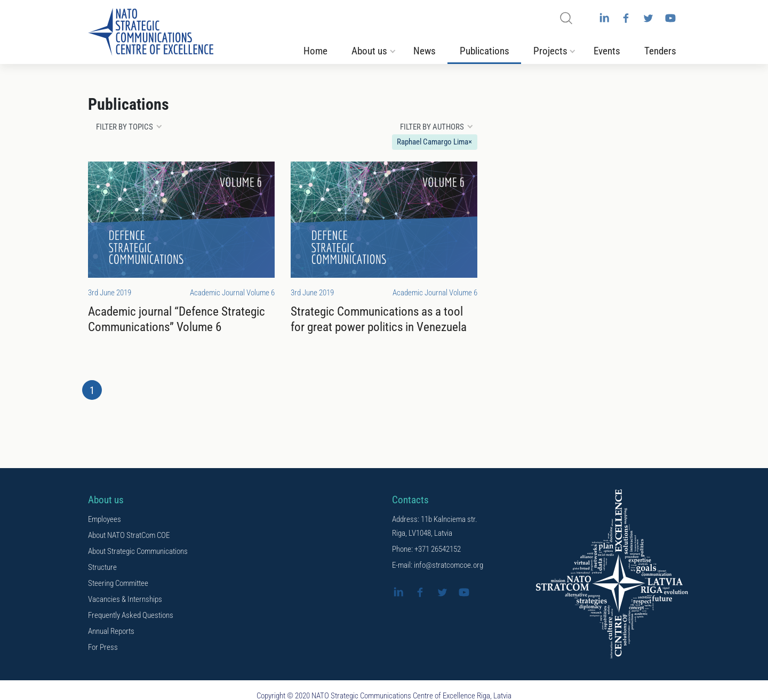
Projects (550, 51)
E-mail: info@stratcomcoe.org (438, 565)
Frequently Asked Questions (131, 615)
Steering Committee (118, 583)
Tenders (660, 51)
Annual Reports (111, 631)
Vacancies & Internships (125, 599)
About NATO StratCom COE (129, 535)
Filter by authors (432, 127)
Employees (105, 519)
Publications (485, 51)
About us (369, 51)
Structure (102, 567)
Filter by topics (125, 127)
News (425, 51)
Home (315, 51)
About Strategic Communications (138, 551)
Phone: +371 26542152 (426, 549)
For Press (103, 647)
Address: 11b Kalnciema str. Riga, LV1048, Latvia (435, 526)
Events (607, 51)
